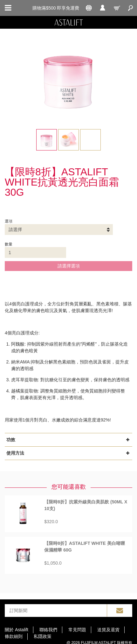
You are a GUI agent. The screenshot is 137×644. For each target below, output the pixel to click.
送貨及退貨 (108, 630)
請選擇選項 (69, 266)
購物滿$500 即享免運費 (56, 8)
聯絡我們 (48, 630)
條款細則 (14, 636)
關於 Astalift (17, 630)
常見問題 (77, 630)
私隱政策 (43, 636)
